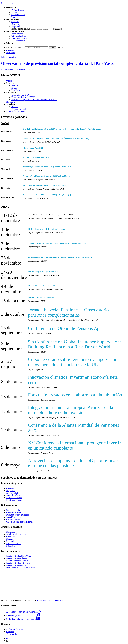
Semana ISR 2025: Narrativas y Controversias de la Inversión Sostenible (57, 243)
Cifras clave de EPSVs (21, 95)
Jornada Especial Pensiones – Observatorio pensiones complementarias (68, 312)
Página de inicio (18, 10)
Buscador (15, 24)
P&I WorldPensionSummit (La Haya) (43, 286)
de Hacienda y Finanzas (17, 70)
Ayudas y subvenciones (16, 534)
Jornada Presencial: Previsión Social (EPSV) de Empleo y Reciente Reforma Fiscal (61, 257)
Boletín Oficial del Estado (17, 565)
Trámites (15, 17)
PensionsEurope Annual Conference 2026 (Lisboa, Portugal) (47, 195)
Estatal (14, 88)
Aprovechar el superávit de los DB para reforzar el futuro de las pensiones (73, 463)
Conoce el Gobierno (15, 512)
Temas (14, 12)
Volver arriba (12, 634)
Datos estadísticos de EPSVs (23, 97)
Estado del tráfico (14, 544)
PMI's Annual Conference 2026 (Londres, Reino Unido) (45, 185)
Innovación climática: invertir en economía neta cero (73, 380)
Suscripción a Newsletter (17, 111)
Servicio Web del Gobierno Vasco (51, 600)
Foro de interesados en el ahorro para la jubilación (75, 395)
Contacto (15, 22)
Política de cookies (19, 38)
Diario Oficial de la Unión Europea (21, 568)
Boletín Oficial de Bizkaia (17, 561)
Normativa (11, 102)
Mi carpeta (11, 53)
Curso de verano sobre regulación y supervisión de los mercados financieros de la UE (73, 362)
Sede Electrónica (19, 41)
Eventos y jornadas (19, 109)
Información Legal (14, 498)
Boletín (15, 107)
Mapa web (16, 26)
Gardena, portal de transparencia (20, 522)
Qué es (9, 81)
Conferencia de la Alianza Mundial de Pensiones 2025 (74, 428)
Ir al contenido (7, 3)
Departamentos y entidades (18, 515)
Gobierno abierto (13, 519)
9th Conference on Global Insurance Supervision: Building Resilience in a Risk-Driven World (74, 344)
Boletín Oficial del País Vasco (19, 556)
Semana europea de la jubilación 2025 (43, 272)
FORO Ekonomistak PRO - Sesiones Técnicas (46, 229)
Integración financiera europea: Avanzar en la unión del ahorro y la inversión (71, 410)
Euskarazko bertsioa (15, 629)
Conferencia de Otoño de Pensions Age (65, 328)
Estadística (11, 546)
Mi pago (10, 539)
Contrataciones (13, 537)
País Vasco (16, 90)
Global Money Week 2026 (33, 148)
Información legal (19, 36)
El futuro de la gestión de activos (36, 157)
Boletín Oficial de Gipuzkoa (18, 563)
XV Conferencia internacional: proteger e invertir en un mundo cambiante (74, 445)
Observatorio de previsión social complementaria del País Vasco (58, 63)
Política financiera (9, 57)
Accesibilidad (17, 34)
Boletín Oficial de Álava (16, 558)
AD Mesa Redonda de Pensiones (41, 298)
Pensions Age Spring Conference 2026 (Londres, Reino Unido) (47, 167)
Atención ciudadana (15, 517)
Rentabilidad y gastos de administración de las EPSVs (34, 100)
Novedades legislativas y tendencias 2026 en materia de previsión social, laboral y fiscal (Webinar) (62, 129)
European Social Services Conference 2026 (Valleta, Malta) (46, 176)
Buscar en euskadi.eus (21, 29)
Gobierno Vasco (18, 15)
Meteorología (12, 541)
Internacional (17, 86)
